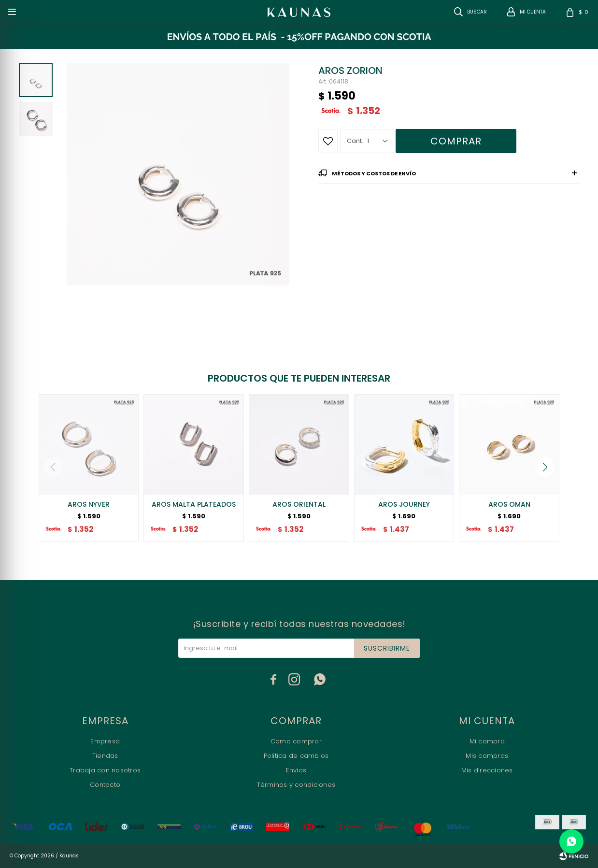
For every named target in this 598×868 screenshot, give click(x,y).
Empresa (105, 741)
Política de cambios (296, 756)
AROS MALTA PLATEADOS (194, 504)
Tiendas (105, 756)
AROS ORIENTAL (299, 504)
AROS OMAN (509, 504)
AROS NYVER (89, 504)
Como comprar (296, 741)
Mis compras (487, 756)
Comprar (456, 141)
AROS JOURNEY (404, 504)
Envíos (296, 770)
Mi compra (487, 741)
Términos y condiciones (296, 785)
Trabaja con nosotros (105, 770)
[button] (545, 467)
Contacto (105, 785)
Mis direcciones (487, 770)
